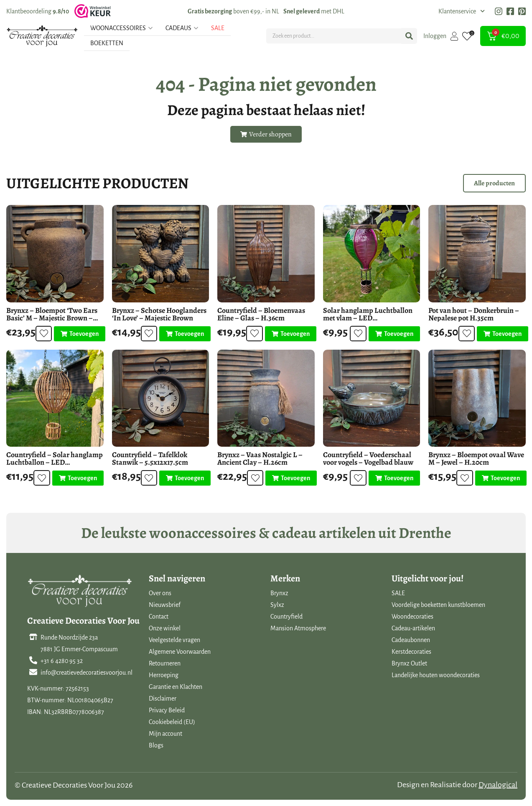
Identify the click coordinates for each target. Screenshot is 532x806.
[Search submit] (409, 36)
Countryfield (286, 617)
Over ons (160, 593)
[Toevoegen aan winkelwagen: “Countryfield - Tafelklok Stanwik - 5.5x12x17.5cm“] (184, 478)
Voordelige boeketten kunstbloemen (438, 605)
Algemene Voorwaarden (180, 652)
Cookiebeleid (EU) (172, 722)
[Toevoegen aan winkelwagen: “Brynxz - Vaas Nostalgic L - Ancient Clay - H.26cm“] (290, 478)
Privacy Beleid (167, 710)
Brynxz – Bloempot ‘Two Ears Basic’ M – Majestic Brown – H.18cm (52, 318)
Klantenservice (462, 11)
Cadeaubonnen (411, 640)
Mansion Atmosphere (298, 628)
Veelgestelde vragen (174, 640)
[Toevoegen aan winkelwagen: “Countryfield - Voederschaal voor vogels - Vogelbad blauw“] (394, 478)
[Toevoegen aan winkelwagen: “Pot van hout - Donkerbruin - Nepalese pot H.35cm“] (501, 334)
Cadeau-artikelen (413, 628)
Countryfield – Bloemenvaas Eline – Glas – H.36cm (261, 314)
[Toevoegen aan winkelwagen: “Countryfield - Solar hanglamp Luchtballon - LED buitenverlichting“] (78, 478)
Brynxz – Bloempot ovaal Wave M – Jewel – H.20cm (476, 458)
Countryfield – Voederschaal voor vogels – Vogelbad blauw (368, 458)
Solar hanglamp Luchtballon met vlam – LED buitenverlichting (368, 318)
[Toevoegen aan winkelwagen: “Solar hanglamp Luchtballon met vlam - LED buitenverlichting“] (394, 334)
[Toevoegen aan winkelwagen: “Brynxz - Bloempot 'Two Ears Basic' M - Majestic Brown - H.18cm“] (78, 334)
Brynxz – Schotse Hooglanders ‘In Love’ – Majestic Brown (159, 314)
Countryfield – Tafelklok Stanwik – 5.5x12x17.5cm (150, 458)
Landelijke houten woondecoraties (436, 675)
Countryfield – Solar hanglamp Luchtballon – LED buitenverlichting (55, 462)
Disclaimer (163, 699)
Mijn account (165, 734)
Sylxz (277, 605)
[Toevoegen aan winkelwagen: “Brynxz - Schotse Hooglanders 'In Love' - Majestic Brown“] (184, 334)
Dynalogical (498, 785)
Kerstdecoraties (411, 652)
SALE (398, 593)
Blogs (156, 745)
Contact (159, 617)
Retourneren (165, 663)
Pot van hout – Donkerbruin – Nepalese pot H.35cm (474, 314)
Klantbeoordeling (38, 11)
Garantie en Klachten (176, 687)
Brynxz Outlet (409, 663)
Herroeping (164, 675)
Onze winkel (165, 628)
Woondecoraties (412, 617)
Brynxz (279, 593)
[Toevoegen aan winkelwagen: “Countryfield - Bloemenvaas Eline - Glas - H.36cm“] (289, 334)
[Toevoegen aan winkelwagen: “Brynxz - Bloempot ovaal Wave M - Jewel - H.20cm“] (500, 478)
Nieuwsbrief (165, 605)
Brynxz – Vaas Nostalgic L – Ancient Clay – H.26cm (260, 458)
